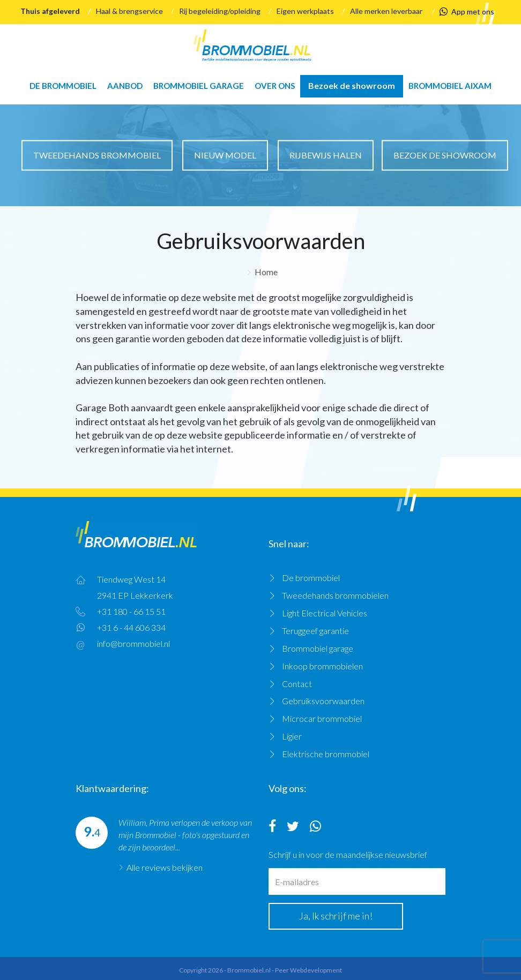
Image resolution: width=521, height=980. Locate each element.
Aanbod (125, 86)
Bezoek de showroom (352, 85)
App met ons (467, 12)
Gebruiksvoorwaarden (323, 701)
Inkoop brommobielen (322, 666)
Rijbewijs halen (326, 155)
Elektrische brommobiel (326, 754)
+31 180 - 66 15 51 (131, 611)
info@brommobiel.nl (133, 643)
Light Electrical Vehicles (325, 613)
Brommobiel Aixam (450, 86)
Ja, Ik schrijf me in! (336, 916)
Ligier (292, 736)
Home (266, 272)
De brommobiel (63, 86)
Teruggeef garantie (315, 631)
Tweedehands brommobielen (335, 595)
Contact (297, 684)
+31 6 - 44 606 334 (131, 627)
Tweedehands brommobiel (97, 155)
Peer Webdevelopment (308, 970)
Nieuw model (225, 155)
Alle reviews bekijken (165, 867)
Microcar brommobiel (322, 718)
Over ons (275, 86)
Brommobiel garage (199, 86)
